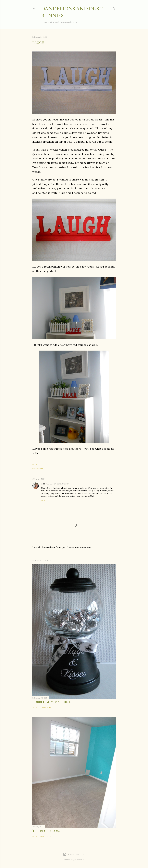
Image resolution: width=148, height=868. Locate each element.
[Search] (114, 8)
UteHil (82, 860)
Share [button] (35, 465)
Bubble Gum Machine (52, 702)
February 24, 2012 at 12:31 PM (58, 484)
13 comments (45, 836)
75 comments (45, 707)
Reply (44, 500)
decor (41, 469)
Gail (43, 484)
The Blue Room (46, 831)
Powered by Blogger (74, 854)
